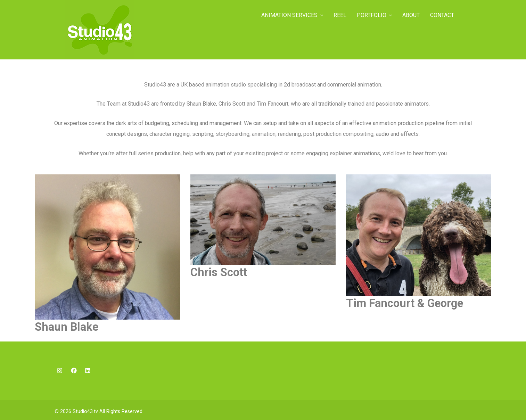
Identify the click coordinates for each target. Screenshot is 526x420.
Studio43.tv (85, 411)
